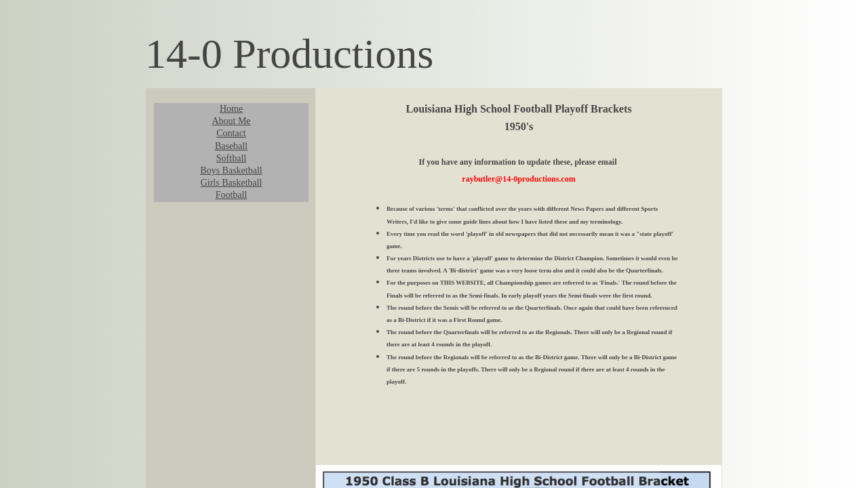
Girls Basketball (232, 183)
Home (231, 109)
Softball (231, 158)
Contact (231, 133)
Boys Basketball (231, 170)
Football (232, 195)
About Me (231, 121)
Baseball (231, 146)
